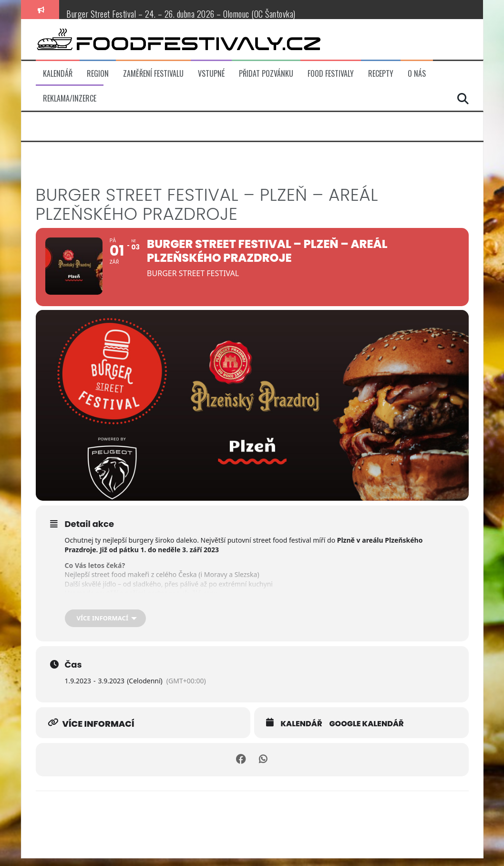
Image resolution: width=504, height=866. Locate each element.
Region (98, 74)
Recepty (381, 74)
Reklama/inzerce (70, 98)
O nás (417, 74)
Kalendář (58, 74)
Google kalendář (366, 732)
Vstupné (211, 74)
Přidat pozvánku (266, 74)
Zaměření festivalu (153, 74)
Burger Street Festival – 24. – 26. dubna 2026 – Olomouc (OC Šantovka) (181, 14)
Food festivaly (331, 74)
